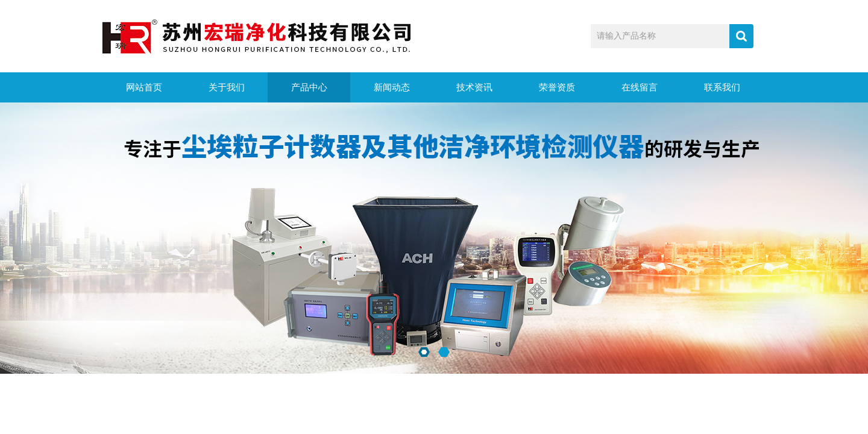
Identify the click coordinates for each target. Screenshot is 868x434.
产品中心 (309, 87)
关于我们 (227, 87)
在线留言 (640, 87)
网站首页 (144, 87)
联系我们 (722, 87)
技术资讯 (474, 87)
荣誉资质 (557, 87)
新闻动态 (392, 87)
